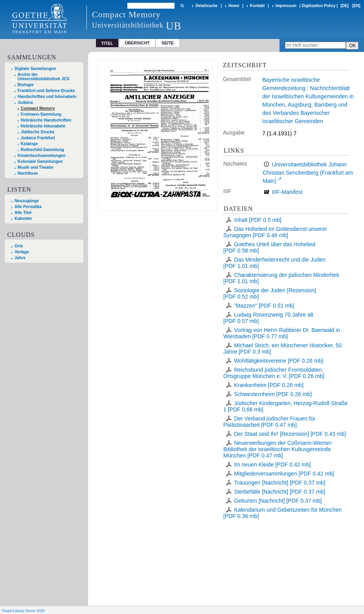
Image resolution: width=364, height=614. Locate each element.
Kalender (23, 218)
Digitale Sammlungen (35, 69)
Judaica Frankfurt (38, 138)
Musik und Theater (36, 167)
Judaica (25, 102)
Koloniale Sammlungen (40, 161)
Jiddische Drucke (38, 132)
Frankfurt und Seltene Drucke (46, 91)
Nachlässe (28, 173)
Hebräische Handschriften (46, 120)
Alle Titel (23, 213)
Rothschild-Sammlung (42, 150)
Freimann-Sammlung (41, 114)
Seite (168, 43)
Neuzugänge (27, 201)
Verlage (22, 252)
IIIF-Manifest (287, 192)
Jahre (20, 258)
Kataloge (29, 144)
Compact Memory (38, 108)
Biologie (26, 85)
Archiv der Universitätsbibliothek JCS (44, 77)
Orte (19, 246)
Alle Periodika (28, 207)
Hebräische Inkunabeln (43, 126)
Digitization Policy (318, 6)
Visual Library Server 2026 (23, 611)
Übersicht (137, 43)
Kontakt (257, 6)
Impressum (286, 6)
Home (234, 6)
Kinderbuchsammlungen (42, 156)
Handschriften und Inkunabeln (47, 97)
